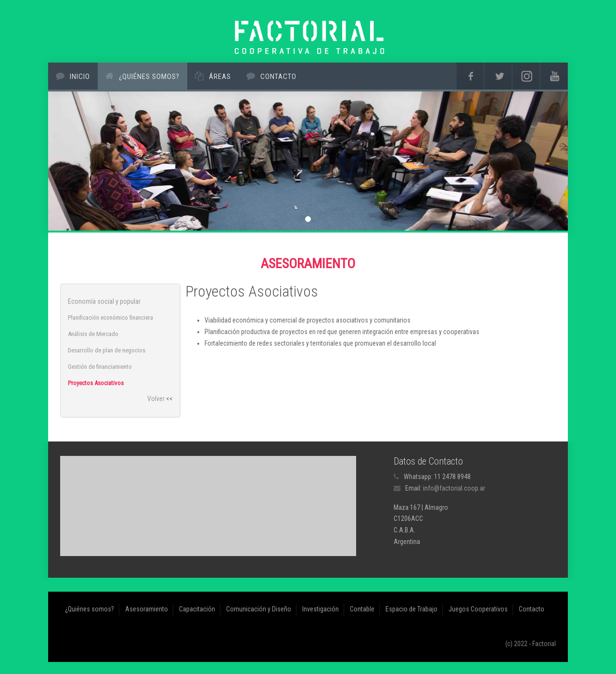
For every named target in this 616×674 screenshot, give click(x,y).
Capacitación (197, 609)
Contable (362, 609)
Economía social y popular (104, 301)
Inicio (80, 77)
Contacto (278, 77)
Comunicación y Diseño (259, 609)
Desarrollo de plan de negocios (107, 350)
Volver (156, 399)
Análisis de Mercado (93, 334)
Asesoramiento (147, 609)
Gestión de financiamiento (100, 367)
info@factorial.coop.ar (454, 488)
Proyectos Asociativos (96, 383)
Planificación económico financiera (110, 318)
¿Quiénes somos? (149, 77)
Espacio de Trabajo (411, 609)
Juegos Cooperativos (478, 609)
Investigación (321, 609)
